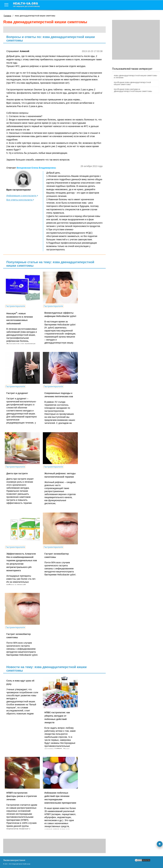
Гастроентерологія (15, 306)
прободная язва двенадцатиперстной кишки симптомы (132, 83)
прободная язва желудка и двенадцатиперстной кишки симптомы (133, 90)
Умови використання (14, 860)
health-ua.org (29, 4)
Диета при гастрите (17, 473)
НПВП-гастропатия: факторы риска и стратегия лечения (22, 796)
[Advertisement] (136, 40)
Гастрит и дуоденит (17, 393)
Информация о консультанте (22, 196)
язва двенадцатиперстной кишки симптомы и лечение (135, 76)
